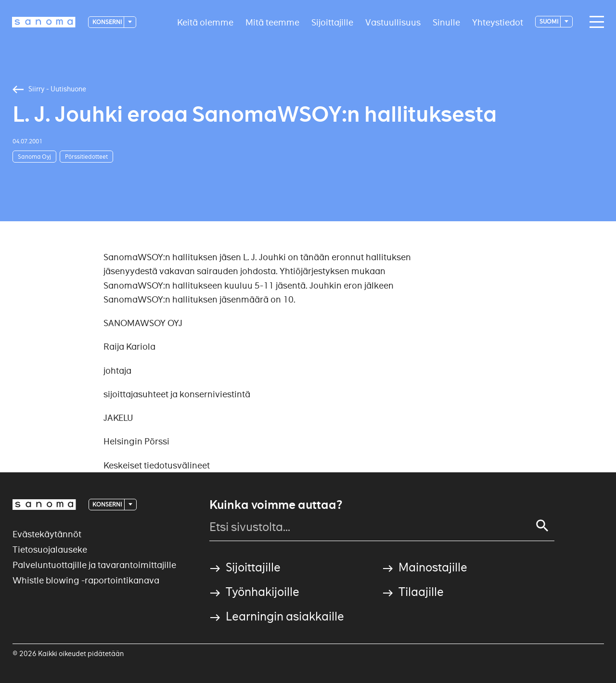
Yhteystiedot (498, 22)
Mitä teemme (272, 22)
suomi (549, 21)
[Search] (542, 526)
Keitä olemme (205, 22)
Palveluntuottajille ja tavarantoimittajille (94, 565)
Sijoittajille (332, 22)
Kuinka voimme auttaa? (276, 505)
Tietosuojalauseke (50, 550)
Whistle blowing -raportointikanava (86, 580)
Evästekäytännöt (47, 534)
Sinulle (446, 22)
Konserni (108, 22)
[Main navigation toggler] (594, 22)
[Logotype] (44, 22)
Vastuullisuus (393, 22)
